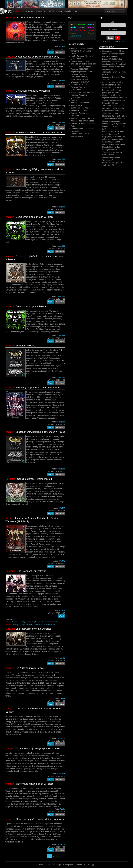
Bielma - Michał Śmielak (112, 59)
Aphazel (81, 25)
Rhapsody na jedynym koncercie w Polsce (38, 388)
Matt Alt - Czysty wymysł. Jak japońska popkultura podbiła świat (114, 126)
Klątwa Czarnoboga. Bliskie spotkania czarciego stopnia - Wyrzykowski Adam (114, 54)
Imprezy (10, 91)
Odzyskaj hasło (119, 41)
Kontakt (79, 865)
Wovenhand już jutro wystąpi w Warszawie (37, 748)
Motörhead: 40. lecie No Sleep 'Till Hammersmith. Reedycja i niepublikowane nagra (114, 119)
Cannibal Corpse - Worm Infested (34, 479)
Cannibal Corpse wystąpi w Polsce (33, 629)
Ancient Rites (76, 105)
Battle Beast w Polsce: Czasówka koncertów (39, 133)
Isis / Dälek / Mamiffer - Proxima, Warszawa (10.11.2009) (80, 87)
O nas (48, 865)
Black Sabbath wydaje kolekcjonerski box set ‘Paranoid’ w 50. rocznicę (112, 150)
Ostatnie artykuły (107, 47)
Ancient (82, 28)
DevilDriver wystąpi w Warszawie (33, 91)
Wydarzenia (41, 11)
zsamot (8, 622)
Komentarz (60, 52)
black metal (87, 30)
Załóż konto (106, 41)
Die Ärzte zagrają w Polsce (30, 668)
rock (73, 24)
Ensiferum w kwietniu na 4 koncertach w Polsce (40, 432)
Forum (59, 11)
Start (41, 865)
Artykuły (17, 11)
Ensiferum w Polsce (26, 346)
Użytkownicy (28, 11)
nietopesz (9, 625)
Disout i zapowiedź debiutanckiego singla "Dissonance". (111, 157)
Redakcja (57, 865)
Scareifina (76, 36)
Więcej (68, 11)
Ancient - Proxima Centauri (31, 17)
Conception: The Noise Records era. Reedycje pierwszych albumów (111, 90)
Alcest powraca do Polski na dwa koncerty (37, 57)
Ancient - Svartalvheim (80, 103)
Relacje (9, 518)
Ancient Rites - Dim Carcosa (82, 121)
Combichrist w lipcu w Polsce (31, 306)
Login (76, 11)
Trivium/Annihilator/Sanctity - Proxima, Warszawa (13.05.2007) (83, 95)
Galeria (51, 11)
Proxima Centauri (82, 33)
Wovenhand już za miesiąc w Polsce (35, 784)
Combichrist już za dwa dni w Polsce (35, 217)
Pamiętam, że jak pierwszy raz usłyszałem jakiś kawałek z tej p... (36, 625)
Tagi (70, 18)
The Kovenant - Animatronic (32, 571)
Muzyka (9, 57)
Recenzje (10, 17)
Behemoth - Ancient (79, 110)
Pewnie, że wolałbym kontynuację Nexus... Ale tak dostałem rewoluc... (36, 622)
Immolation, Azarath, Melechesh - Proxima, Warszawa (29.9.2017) (80, 79)
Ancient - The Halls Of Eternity (83, 118)
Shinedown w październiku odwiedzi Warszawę (40, 819)
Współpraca (68, 865)
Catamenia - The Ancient (81, 108)
